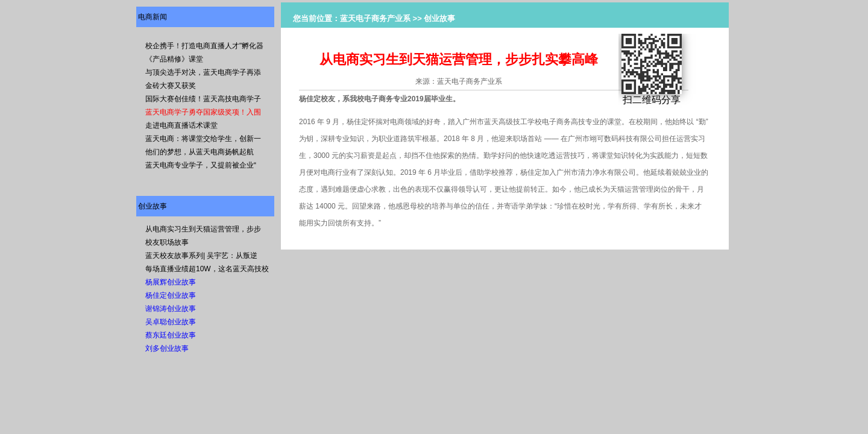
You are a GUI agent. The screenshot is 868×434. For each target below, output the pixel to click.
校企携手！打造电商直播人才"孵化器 (204, 46)
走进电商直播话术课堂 (181, 125)
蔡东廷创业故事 (171, 335)
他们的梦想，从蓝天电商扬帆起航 (200, 152)
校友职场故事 (167, 242)
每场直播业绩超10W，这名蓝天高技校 (207, 269)
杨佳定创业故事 (171, 295)
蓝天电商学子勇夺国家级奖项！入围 (203, 112)
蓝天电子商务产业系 (375, 18)
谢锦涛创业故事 (171, 309)
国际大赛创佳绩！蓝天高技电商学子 (203, 99)
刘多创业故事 (167, 348)
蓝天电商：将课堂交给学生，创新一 (203, 139)
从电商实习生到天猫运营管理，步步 (203, 229)
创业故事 (153, 206)
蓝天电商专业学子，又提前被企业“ (201, 165)
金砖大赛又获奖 (171, 86)
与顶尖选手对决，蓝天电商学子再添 (203, 72)
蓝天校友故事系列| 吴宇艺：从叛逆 (201, 256)
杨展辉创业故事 (171, 282)
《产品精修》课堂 (174, 59)
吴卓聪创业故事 (171, 322)
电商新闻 (153, 17)
